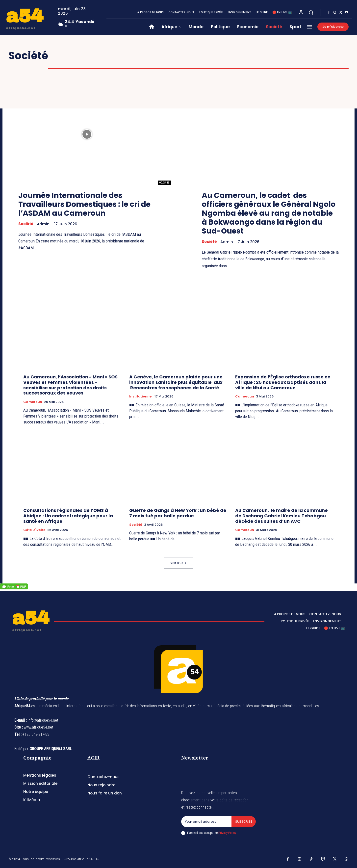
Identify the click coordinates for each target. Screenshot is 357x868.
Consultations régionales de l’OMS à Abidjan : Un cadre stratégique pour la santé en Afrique (68, 516)
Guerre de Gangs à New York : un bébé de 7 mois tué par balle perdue (178, 513)
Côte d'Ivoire (34, 530)
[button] (311, 12)
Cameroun (33, 402)
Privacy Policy (227, 833)
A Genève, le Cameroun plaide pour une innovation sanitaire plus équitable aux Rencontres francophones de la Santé (176, 382)
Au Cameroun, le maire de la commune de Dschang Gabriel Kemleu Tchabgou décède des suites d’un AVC (281, 516)
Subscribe (243, 822)
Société (26, 224)
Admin (43, 224)
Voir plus (178, 563)
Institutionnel (141, 396)
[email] (206, 822)
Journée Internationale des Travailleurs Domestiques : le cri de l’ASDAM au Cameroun (85, 204)
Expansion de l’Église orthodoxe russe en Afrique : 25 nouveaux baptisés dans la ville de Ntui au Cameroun (283, 382)
